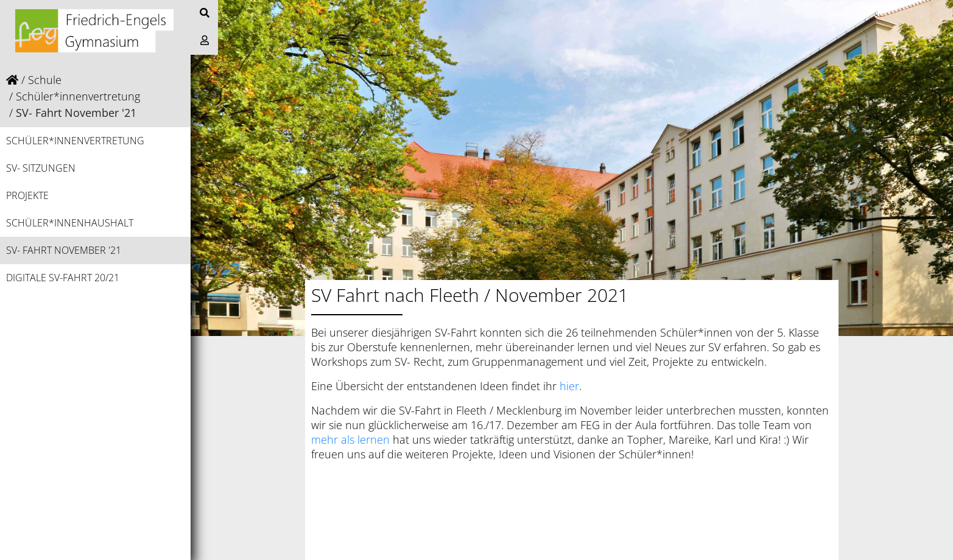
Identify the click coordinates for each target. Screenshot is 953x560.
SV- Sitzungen (41, 168)
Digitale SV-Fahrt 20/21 (63, 278)
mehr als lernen (350, 439)
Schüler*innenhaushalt (70, 223)
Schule (45, 80)
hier (569, 386)
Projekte (27, 195)
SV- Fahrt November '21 (64, 250)
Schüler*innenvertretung (78, 96)
